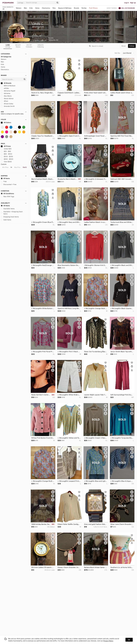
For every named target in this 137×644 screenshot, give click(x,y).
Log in (127, 3)
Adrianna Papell (8, 91)
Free (4, 181)
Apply (25, 167)
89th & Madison (8, 86)
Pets (54, 8)
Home (37, 8)
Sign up (133, 3)
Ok (129, 640)
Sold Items (6, 220)
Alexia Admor (7, 99)
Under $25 (6, 149)
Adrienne (6, 93)
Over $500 (6, 162)
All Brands (6, 83)
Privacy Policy (108, 641)
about (124, 46)
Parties (84, 8)
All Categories (6, 57)
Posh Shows (93, 8)
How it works (112, 8)
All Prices (6, 146)
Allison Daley (7, 104)
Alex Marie (6, 96)
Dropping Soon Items (10, 217)
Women (19, 8)
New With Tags (7, 197)
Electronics (46, 8)
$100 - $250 (7, 156)
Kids (31, 8)
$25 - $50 (6, 151)
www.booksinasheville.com (44, 38)
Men (25, 8)
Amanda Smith (8, 106)
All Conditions (7, 194)
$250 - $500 (7, 159)
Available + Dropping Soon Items (12, 213)
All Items (5, 178)
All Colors (6, 123)
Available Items (8, 209)
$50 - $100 (6, 154)
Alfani (4, 101)
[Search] (41, 3)
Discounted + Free (9, 184)
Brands (76, 8)
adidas (5, 88)
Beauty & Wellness (65, 8)
